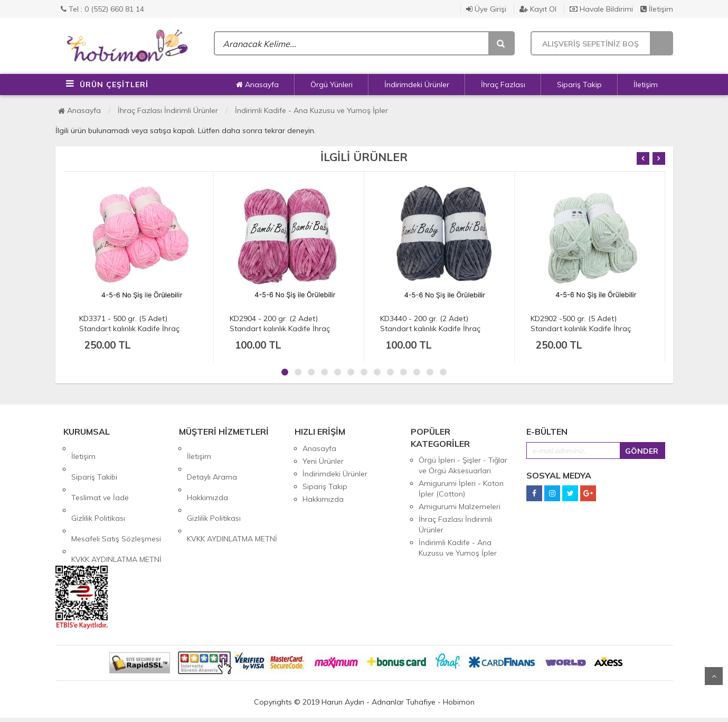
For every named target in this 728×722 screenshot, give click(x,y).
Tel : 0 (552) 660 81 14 (102, 9)
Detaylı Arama (212, 461)
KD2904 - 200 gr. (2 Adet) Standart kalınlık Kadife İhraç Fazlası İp (280, 329)
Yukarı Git (714, 676)
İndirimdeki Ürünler (417, 85)
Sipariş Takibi (94, 461)
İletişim (657, 9)
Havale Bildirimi (601, 9)
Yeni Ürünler (323, 461)
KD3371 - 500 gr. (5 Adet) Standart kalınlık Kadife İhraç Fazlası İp (129, 329)
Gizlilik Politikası (98, 486)
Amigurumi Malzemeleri (460, 507)
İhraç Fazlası (503, 85)
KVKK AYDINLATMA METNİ (116, 512)
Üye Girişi (486, 9)
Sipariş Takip (579, 85)
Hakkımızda (207, 474)
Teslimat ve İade (100, 474)
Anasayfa (257, 85)
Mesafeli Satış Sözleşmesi (116, 499)
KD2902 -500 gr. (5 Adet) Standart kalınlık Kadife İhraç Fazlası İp (581, 329)
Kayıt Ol (538, 9)
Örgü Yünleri (332, 85)
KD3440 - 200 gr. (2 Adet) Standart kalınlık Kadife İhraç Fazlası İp (430, 329)
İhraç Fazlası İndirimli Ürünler (168, 110)
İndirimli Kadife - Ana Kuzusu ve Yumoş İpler (311, 110)
